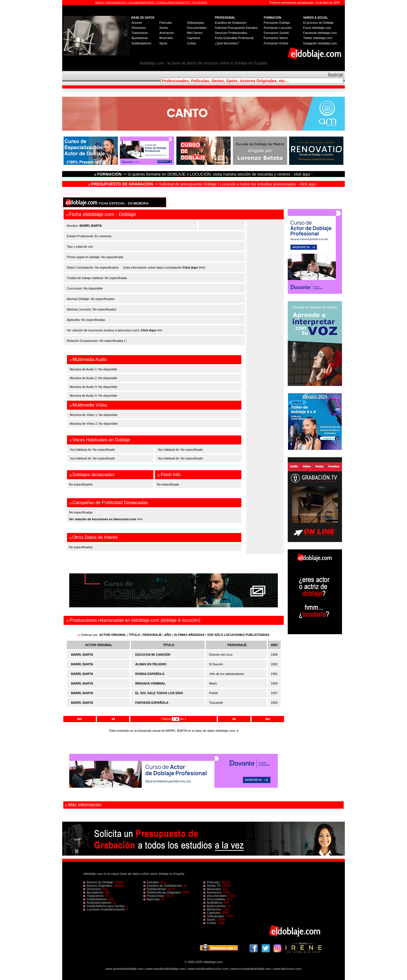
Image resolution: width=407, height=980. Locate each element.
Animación (167, 33)
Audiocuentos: (215, 906)
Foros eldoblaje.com (317, 28)
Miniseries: (213, 909)
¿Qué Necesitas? (227, 43)
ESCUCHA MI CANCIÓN (153, 655)
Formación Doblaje (277, 23)
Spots (163, 43)
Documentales (197, 28)
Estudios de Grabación (230, 23)
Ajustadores (140, 38)
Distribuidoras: (156, 889)
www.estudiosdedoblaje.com (166, 969)
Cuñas (191, 43)
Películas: (212, 882)
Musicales (166, 38)
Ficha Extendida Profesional (234, 38)
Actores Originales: (99, 886)
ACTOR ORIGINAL (113, 635)
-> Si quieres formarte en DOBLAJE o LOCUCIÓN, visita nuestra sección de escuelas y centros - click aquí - (204, 174)
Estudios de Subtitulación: (164, 886)
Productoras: (155, 896)
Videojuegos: (215, 916)
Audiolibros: (214, 903)
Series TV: (213, 886)
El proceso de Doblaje (319, 23)
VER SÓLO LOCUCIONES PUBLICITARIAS (238, 635)
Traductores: (94, 896)
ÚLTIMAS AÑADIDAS (189, 635)
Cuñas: (211, 923)
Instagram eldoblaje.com (320, 43)
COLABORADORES (141, 3)
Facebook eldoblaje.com (320, 33)
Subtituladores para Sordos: (105, 906)
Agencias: (152, 899)
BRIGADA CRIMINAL (151, 683)
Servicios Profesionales (231, 33)
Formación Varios (276, 38)
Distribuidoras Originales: (163, 892)
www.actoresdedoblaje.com (125, 969)
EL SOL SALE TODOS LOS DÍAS (159, 693)
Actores (137, 23)
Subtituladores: (96, 899)
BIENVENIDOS (117, 3)
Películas (166, 23)
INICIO (100, 3)
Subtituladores (141, 43)
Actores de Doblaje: (99, 882)
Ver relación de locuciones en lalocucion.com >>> (106, 519)
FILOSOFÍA (200, 3)
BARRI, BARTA (82, 655)
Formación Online (276, 43)
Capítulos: (213, 913)
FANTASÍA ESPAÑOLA (152, 703)
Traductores (140, 33)
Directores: (93, 889)
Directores (138, 28)
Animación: (213, 892)
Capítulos (193, 38)
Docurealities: (215, 899)
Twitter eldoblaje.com (318, 38)
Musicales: (213, 889)
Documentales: (216, 896)
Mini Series (194, 33)
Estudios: (152, 882)
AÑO (168, 635)
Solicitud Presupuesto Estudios (236, 28)
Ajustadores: (94, 892)
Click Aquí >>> (193, 267)
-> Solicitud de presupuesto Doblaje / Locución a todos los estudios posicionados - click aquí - (204, 184)
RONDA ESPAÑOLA (150, 674)
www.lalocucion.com (287, 969)
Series (164, 28)
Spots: (210, 919)
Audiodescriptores (98, 903)
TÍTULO (135, 635)
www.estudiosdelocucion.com (208, 969)
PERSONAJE (152, 635)
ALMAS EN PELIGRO (151, 664)
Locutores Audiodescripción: (105, 909)
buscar (336, 75)
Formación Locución (278, 28)
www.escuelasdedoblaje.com (251, 969)
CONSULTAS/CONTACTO (173, 3)
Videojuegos (195, 23)
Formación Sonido (276, 33)
